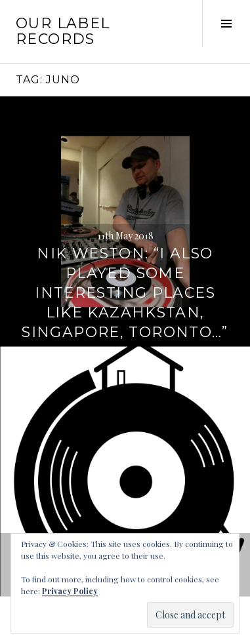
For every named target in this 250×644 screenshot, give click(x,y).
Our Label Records (63, 31)
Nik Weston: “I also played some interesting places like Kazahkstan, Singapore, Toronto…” (125, 293)
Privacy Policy (70, 591)
